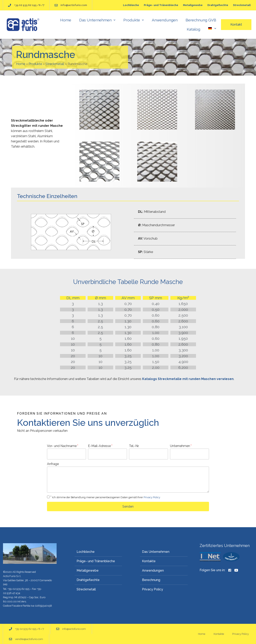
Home (66, 20)
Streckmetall (242, 5)
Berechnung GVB (201, 20)
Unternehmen (180, 446)
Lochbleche (131, 5)
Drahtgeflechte (218, 5)
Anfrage (53, 464)
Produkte (134, 20)
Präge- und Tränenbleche (161, 5)
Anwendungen (165, 20)
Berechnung (151, 580)
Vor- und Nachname (62, 446)
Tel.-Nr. (134, 446)
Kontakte (149, 561)
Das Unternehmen (97, 20)
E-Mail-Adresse (99, 446)
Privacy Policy (152, 497)
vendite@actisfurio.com (29, 639)
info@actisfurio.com (74, 5)
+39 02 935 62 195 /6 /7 (29, 5)
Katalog (193, 29)
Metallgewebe (193, 5)
